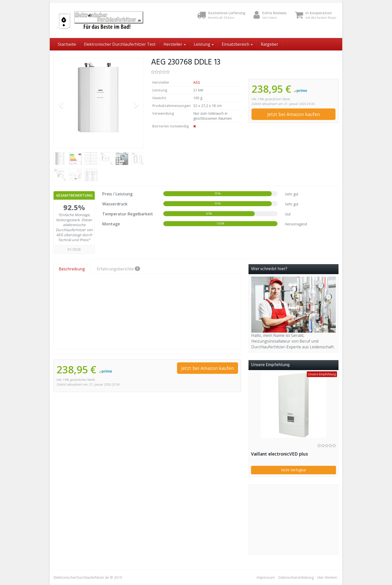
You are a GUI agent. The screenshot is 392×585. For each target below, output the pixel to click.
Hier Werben (327, 577)
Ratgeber (269, 44)
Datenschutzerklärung (296, 577)
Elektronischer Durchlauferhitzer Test (120, 44)
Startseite (67, 44)
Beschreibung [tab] (72, 269)
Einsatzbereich (237, 44)
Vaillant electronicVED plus (279, 454)
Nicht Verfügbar (294, 470)
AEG (197, 82)
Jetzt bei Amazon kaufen (293, 114)
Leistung (204, 44)
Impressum (266, 577)
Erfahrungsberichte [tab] (118, 269)
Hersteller (175, 44)
